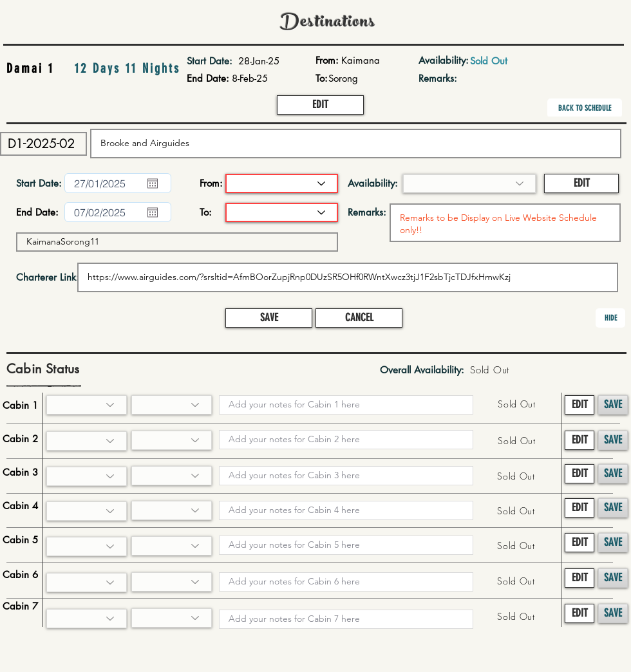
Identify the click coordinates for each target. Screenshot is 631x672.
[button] (320, 105)
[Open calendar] (153, 183)
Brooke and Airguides (356, 144)
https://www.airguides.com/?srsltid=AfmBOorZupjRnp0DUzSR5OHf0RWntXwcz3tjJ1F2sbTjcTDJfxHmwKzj (348, 277)
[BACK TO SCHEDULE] (585, 108)
